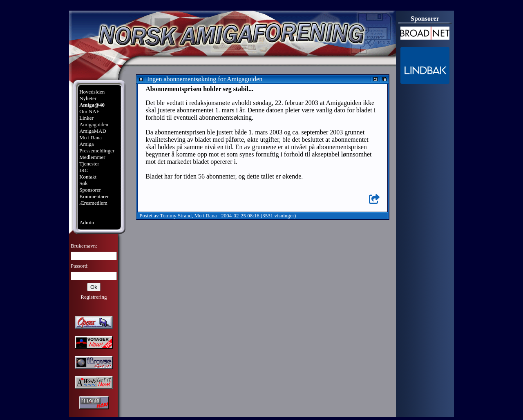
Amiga (86, 144)
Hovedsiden (92, 92)
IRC (84, 170)
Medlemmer (92, 157)
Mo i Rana (91, 137)
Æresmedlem (93, 203)
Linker (86, 118)
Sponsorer (90, 190)
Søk (83, 183)
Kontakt (88, 177)
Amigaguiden (94, 124)
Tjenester (89, 164)
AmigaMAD (93, 131)
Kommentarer (94, 196)
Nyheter (88, 98)
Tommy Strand (176, 216)
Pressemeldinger (97, 151)
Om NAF (89, 111)
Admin (87, 222)
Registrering (94, 297)
